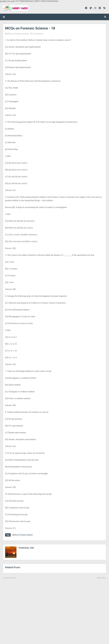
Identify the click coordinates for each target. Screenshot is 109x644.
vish (32, 547)
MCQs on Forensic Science (18, 34)
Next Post (101, 577)
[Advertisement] (54, 609)
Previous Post (10, 577)
